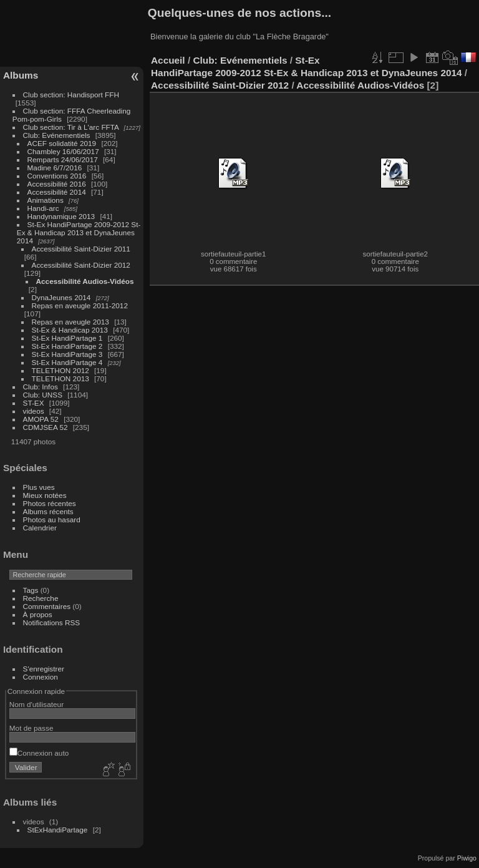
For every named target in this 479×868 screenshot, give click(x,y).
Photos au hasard (52, 519)
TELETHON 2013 (60, 378)
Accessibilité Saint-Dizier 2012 (81, 265)
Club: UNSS (43, 395)
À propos (38, 614)
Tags (31, 590)
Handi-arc (43, 208)
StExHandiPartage (58, 830)
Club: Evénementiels (57, 135)
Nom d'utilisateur (36, 704)
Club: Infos (41, 387)
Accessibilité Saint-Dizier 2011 (81, 249)
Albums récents (48, 511)
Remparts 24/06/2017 (63, 159)
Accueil (168, 60)
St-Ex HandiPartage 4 (67, 362)
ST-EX (34, 403)
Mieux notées (45, 495)
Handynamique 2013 (61, 216)
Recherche (41, 598)
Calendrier (40, 528)
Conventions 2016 (57, 176)
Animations (46, 200)
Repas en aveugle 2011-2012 (80, 305)
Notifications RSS (52, 622)
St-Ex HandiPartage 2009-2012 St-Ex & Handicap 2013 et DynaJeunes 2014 (79, 232)
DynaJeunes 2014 (61, 297)
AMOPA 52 (41, 419)
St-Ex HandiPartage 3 (67, 354)
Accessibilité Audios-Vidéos (85, 281)
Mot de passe (31, 728)
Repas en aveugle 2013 (70, 322)
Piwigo (467, 858)
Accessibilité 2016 (57, 184)
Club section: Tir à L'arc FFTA (71, 127)
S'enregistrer (44, 669)
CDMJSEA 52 (46, 427)
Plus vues (39, 487)
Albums (21, 75)
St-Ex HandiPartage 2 (67, 346)
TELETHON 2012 (60, 370)
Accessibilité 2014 (57, 192)
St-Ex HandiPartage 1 (67, 338)
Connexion (41, 677)
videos (34, 411)
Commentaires (47, 606)
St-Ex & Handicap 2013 (70, 330)
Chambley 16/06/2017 (63, 151)
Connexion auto (39, 753)
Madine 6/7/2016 (55, 168)
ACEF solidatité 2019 (62, 143)
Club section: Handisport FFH (71, 95)
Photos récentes (50, 503)
